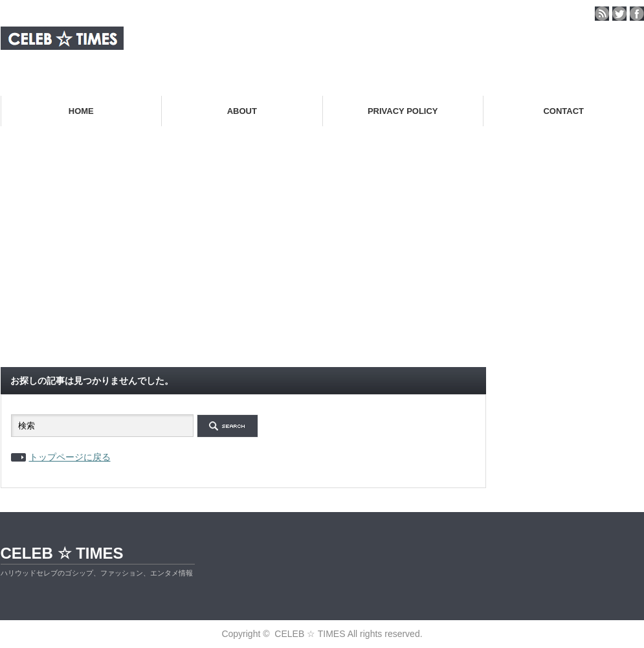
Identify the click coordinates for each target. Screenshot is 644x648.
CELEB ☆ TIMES (62, 553)
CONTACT (563, 111)
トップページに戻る (70, 457)
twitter (619, 14)
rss (602, 14)
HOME (81, 111)
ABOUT (242, 111)
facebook (637, 14)
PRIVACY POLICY (403, 111)
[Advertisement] (322, 262)
